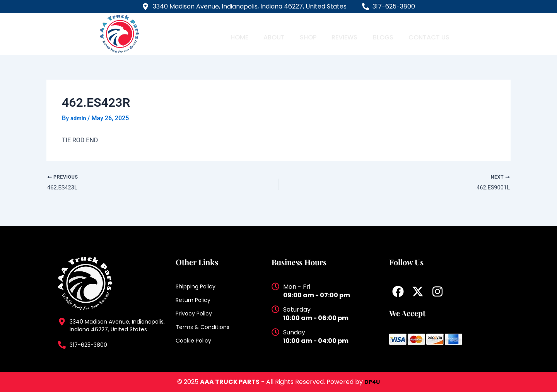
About (275, 34)
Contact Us (427, 34)
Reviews (344, 34)
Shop (308, 34)
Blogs (381, 34)
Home (242, 34)
